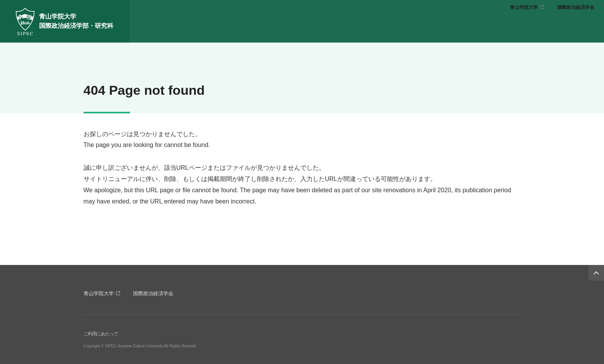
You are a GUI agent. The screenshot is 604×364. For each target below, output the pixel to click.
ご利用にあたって (101, 334)
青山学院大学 (524, 7)
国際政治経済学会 (576, 7)
